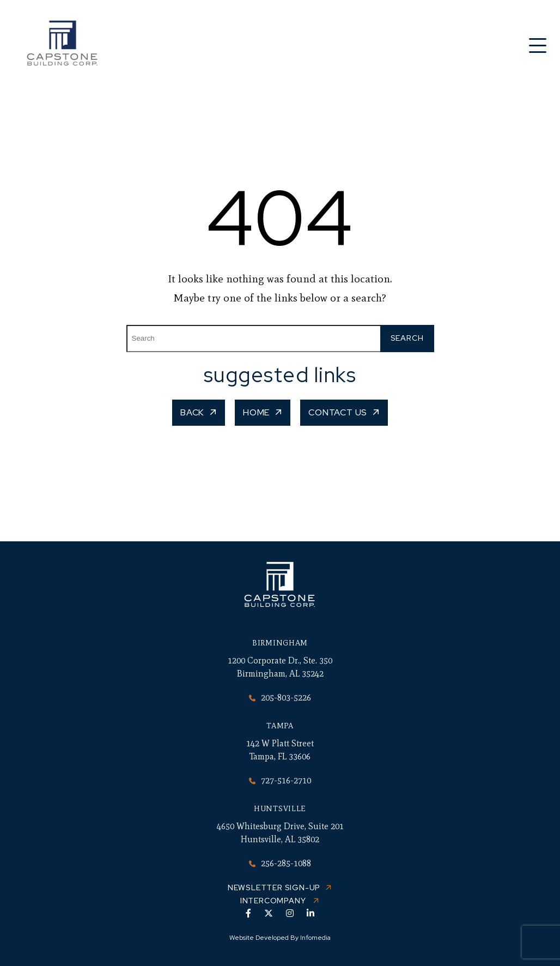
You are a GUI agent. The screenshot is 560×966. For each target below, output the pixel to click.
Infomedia (315, 938)
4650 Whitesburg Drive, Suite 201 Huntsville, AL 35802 (280, 833)
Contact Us (338, 412)
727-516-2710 (280, 780)
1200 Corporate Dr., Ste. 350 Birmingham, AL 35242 (280, 667)
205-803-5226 (280, 698)
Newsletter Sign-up (274, 887)
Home (256, 412)
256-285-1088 (280, 863)
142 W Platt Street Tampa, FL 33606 (280, 750)
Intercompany (274, 901)
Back (192, 412)
